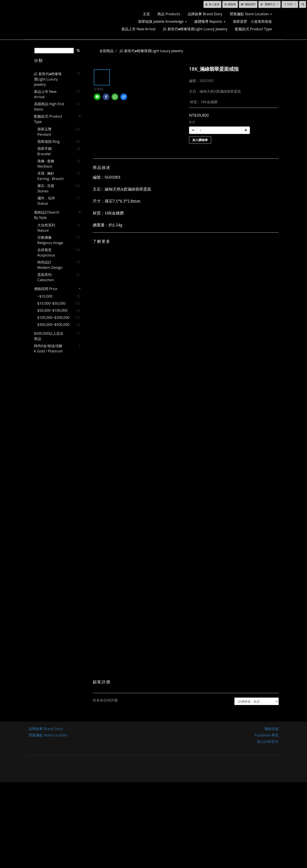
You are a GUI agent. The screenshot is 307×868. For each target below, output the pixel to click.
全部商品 (106, 51)
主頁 (146, 14)
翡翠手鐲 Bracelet (44, 151)
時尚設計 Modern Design (50, 265)
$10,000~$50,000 (51, 303)
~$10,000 (45, 296)
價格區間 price (46, 289)
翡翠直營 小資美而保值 (252, 21)
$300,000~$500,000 (51, 325)
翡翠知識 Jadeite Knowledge (162, 21)
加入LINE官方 (268, 742)
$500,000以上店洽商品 (49, 336)
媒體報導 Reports (210, 21)
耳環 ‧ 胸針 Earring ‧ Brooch (51, 176)
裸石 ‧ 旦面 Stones (46, 188)
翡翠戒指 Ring (49, 141)
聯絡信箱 (272, 729)
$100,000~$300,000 (51, 317)
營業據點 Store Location (251, 14)
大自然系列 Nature (46, 228)
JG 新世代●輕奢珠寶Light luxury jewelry (195, 29)
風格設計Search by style (47, 215)
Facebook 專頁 (267, 735)
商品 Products (169, 14)
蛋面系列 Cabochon (46, 277)
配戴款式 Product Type (254, 29)
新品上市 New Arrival (139, 29)
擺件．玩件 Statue (46, 201)
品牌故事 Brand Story (205, 14)
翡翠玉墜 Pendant (44, 132)
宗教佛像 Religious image (50, 240)
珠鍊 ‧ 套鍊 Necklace (46, 164)
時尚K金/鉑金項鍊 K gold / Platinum (48, 348)
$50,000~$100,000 (51, 310)
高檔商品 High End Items (49, 107)
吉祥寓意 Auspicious (46, 252)
